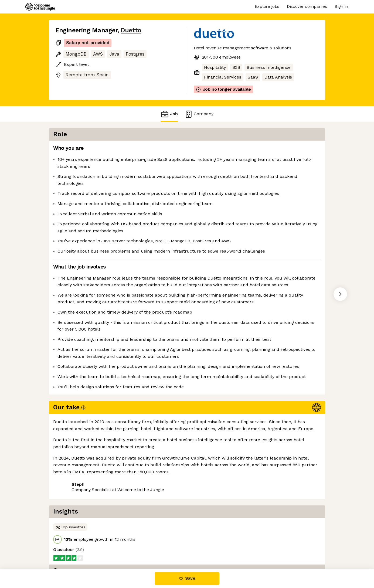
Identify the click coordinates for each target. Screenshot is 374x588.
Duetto (131, 30)
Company (199, 114)
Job (169, 114)
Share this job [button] (70, 546)
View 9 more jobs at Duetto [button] (122, 546)
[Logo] (40, 7)
